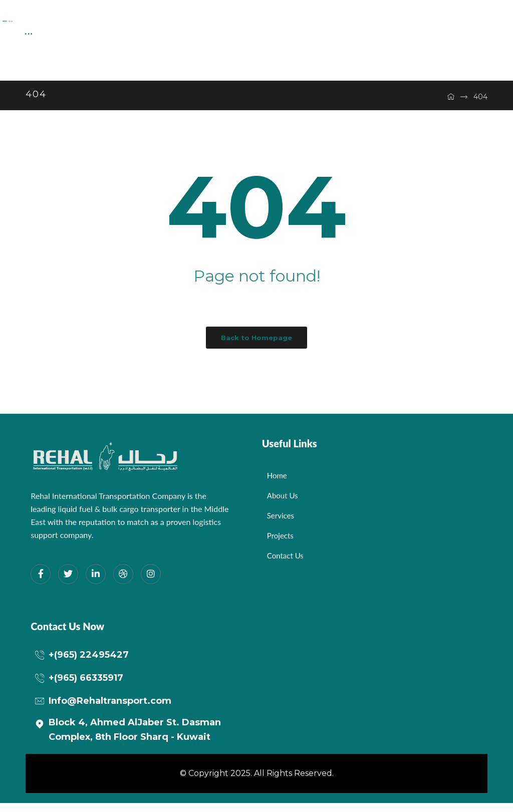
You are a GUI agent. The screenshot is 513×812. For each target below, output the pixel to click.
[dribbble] (123, 583)
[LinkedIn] (96, 583)
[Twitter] (68, 583)
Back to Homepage (256, 347)
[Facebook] (41, 583)
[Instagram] (151, 583)
